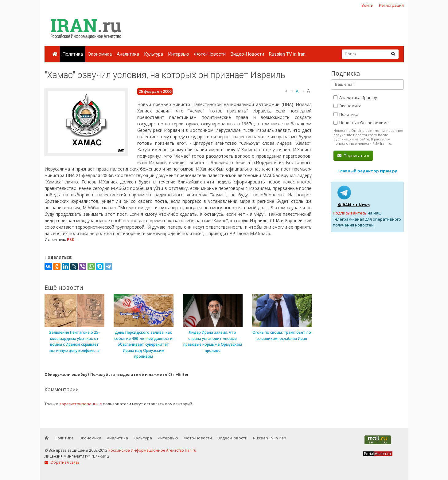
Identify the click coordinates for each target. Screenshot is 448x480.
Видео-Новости (247, 54)
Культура (154, 54)
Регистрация (391, 5)
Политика (73, 54)
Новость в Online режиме (361, 123)
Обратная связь (62, 462)
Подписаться (353, 155)
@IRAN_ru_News (354, 205)
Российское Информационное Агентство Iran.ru (152, 450)
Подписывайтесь (350, 213)
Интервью (179, 54)
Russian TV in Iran (287, 54)
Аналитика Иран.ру (355, 97)
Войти (367, 5)
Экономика (100, 54)
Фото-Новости (210, 54)
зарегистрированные (81, 404)
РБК (71, 239)
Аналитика (128, 54)
